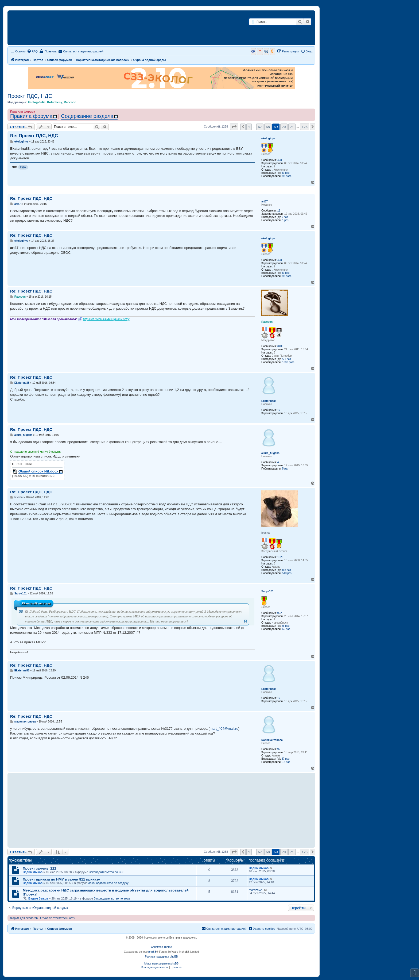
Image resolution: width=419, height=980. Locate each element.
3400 (280, 346)
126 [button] (305, 127)
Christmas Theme (162, 947)
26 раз (286, 626)
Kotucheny (55, 102)
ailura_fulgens (270, 453)
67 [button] (260, 127)
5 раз (285, 469)
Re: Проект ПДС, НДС (34, 136)
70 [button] (284, 127)
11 (279, 211)
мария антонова (272, 740)
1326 (280, 557)
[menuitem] (32, 51)
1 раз (285, 220)
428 (280, 160)
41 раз (286, 173)
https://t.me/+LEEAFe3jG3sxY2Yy (106, 319)
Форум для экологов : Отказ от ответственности (43, 918)
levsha (265, 533)
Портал (38, 60)
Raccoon (70, 102)
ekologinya (268, 138)
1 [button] (249, 127)
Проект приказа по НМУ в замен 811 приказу (61, 879)
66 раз (286, 629)
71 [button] (292, 127)
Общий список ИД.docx (38, 471)
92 (279, 749)
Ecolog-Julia (36, 102)
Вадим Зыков (33, 872)
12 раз (286, 762)
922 (280, 613)
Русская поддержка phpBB (161, 957)
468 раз (286, 570)
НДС (23, 167)
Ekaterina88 (269, 401)
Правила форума (31, 116)
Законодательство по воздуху (108, 883)
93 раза (287, 176)
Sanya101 (267, 591)
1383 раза (288, 362)
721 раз (286, 359)
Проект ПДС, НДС (30, 96)
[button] (234, 127)
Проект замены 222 (39, 868)
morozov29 (256, 890)
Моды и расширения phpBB (161, 964)
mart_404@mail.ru (224, 729)
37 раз (286, 759)
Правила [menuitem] (48, 51)
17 (279, 410)
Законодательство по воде (112, 898)
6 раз (285, 217)
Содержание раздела (87, 116)
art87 (265, 201)
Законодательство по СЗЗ (107, 872)
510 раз (287, 573)
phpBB (152, 952)
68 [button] (268, 127)
